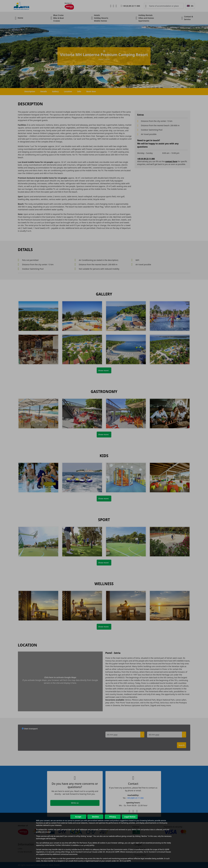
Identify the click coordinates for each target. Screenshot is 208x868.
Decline (95, 817)
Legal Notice (130, 817)
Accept (78, 817)
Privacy (113, 817)
